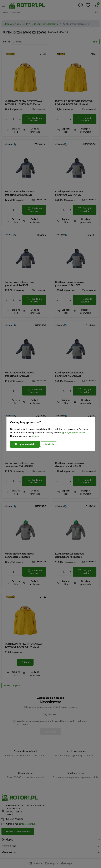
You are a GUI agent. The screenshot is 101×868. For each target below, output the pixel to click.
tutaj (37, 436)
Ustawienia (48, 444)
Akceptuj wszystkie (25, 444)
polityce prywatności (74, 432)
